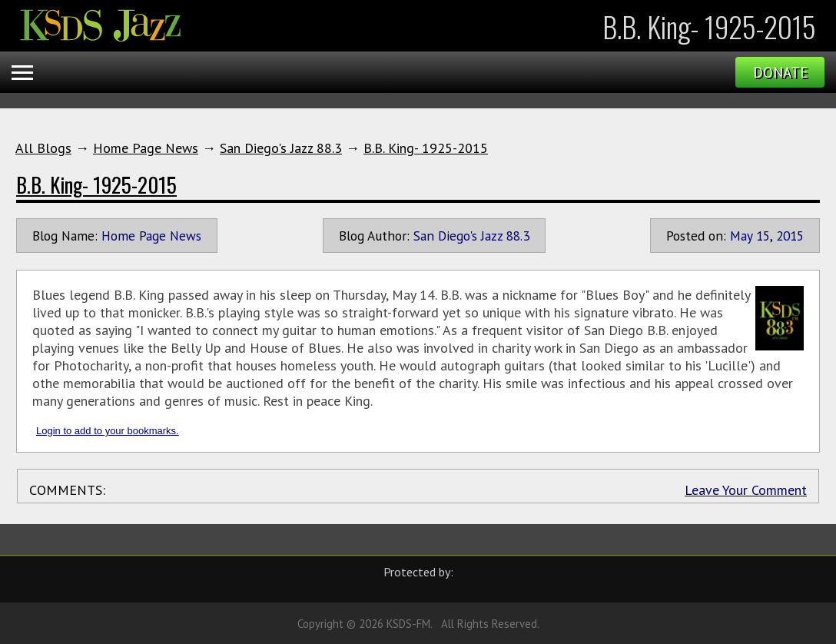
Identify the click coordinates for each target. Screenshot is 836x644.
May (741, 236)
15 (763, 236)
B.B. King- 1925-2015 (426, 148)
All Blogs (43, 148)
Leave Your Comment (746, 490)
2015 (790, 236)
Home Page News (146, 148)
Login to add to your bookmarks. (108, 431)
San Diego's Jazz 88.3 (281, 148)
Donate (780, 72)
